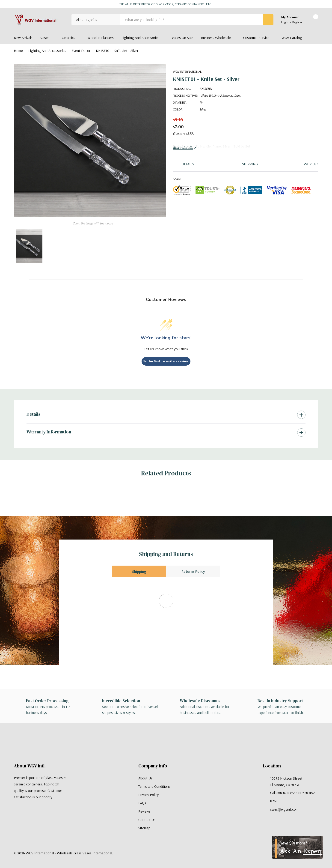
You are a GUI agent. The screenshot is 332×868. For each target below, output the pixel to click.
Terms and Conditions (154, 786)
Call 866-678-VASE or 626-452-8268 (293, 797)
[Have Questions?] (297, 847)
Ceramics (68, 38)
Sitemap (144, 828)
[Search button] (268, 20)
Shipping (139, 571)
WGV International (187, 72)
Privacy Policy (148, 795)
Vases (45, 38)
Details (33, 414)
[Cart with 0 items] (312, 20)
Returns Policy (193, 571)
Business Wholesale (216, 38)
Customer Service (256, 38)
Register (297, 22)
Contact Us (147, 820)
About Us (145, 778)
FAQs (142, 803)
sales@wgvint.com (284, 809)
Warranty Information (49, 432)
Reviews (144, 811)
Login (285, 22)
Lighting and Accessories (140, 38)
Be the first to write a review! (166, 361)
